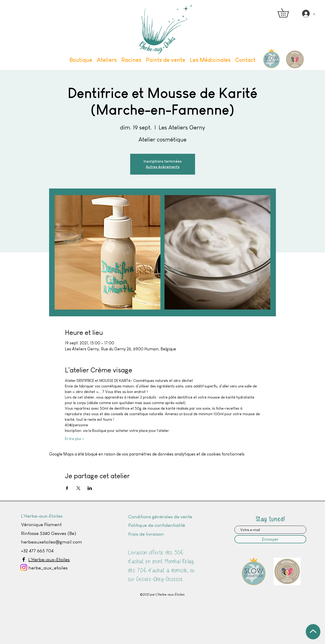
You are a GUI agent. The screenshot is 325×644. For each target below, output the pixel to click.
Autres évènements (163, 167)
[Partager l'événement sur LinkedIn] (90, 488)
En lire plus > (74, 439)
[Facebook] (24, 559)
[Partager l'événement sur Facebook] (67, 488)
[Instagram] (24, 567)
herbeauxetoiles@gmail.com (52, 542)
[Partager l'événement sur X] (78, 488)
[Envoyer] (270, 539)
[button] (288, 13)
